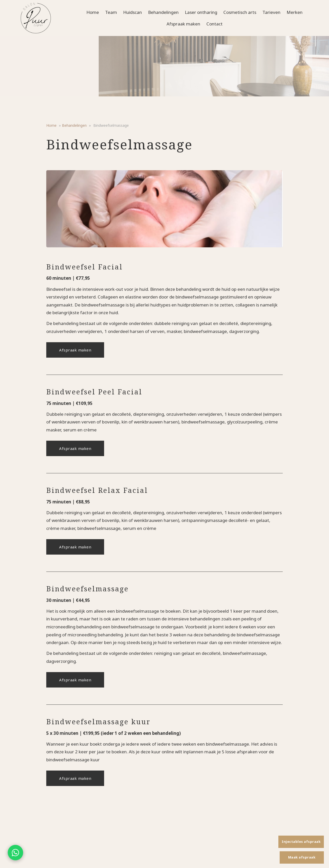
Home (93, 12)
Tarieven (271, 12)
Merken (295, 12)
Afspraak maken (183, 24)
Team (111, 12)
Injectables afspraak (301, 842)
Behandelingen (163, 12)
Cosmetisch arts (240, 12)
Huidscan (132, 12)
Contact (214, 24)
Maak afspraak (302, 857)
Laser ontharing (201, 12)
